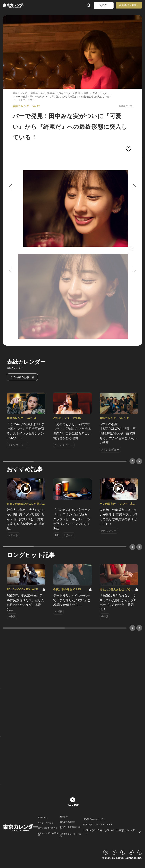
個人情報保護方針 (68, 822)
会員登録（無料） (129, 5)
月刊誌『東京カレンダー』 (95, 819)
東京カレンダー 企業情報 (48, 834)
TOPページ (43, 818)
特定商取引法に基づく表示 (70, 835)
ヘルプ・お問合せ (46, 823)
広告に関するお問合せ (48, 828)
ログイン (104, 5)
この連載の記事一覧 (22, 377)
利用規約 (64, 817)
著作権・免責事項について (70, 828)
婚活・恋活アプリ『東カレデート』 (99, 825)
